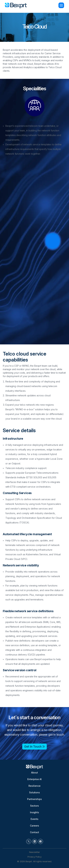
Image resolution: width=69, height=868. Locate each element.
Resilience (34, 786)
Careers (34, 826)
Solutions (34, 792)
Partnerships (34, 799)
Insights (34, 812)
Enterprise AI (34, 779)
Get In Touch (33, 746)
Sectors (34, 806)
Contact (34, 832)
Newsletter (35, 852)
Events (34, 819)
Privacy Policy (34, 857)
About (34, 773)
